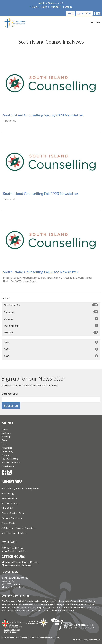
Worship (51, 332)
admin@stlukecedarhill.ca (14, 551)
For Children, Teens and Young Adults (20, 488)
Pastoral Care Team (12, 518)
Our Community (51, 305)
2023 (51, 349)
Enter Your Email (10, 394)
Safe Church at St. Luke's (14, 533)
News (5, 444)
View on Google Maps (13, 587)
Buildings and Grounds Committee (19, 528)
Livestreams (8, 466)
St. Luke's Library (10, 503)
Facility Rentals (10, 459)
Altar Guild (7, 508)
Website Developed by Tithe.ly (87, 640)
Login (57, 637)
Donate (6, 455)
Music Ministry (51, 325)
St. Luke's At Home (11, 462)
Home (5, 429)
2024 (51, 342)
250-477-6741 (84, 13)
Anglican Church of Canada (13, 623)
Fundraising (8, 493)
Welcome (51, 319)
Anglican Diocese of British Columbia (74, 625)
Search (71, 13)
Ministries (51, 312)
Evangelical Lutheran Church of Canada (12, 629)
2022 (51, 356)
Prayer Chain (8, 523)
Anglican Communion (36, 622)
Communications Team (13, 513)
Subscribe (11, 405)
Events (5, 440)
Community (7, 451)
